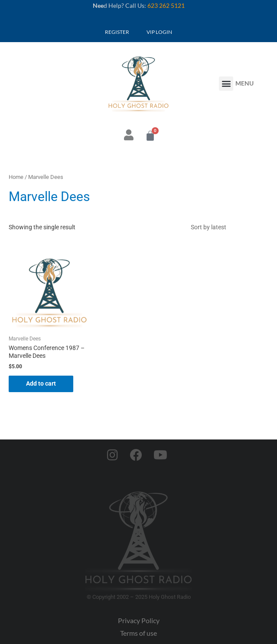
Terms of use (138, 633)
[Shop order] (227, 227)
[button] (226, 84)
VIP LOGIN (159, 32)
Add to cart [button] (41, 383)
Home (16, 177)
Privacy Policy (139, 620)
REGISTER (117, 32)
